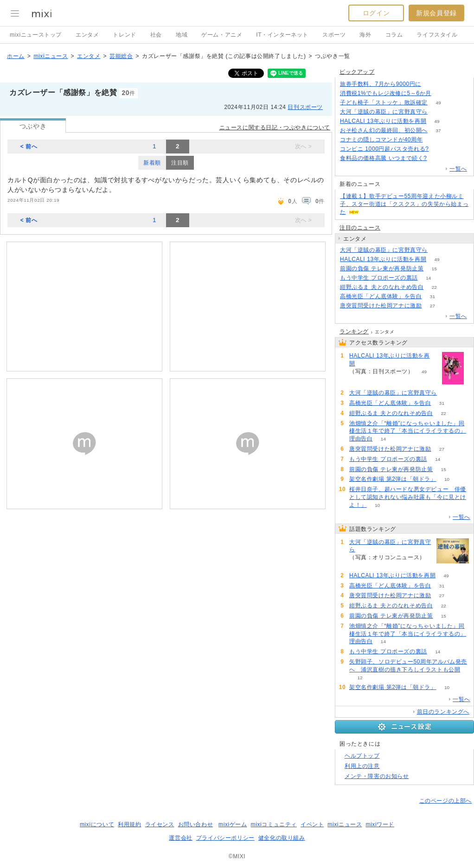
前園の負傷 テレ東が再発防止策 (382, 268)
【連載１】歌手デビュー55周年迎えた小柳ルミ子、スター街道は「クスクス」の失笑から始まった (404, 204)
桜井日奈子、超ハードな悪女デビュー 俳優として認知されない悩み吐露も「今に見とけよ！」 (408, 497)
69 (438, 112)
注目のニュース (360, 228)
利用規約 (129, 824)
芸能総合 (121, 56)
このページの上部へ (445, 801)
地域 (182, 35)
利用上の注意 (362, 766)
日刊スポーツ (305, 107)
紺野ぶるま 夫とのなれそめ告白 (382, 287)
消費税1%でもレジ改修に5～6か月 (386, 93)
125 (433, 140)
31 (432, 297)
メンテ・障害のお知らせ (377, 776)
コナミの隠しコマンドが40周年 (381, 140)
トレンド (124, 35)
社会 (156, 35)
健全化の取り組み (282, 838)
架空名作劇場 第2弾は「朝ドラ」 (393, 479)
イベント (312, 824)
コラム (394, 35)
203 (439, 149)
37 (438, 131)
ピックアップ (357, 72)
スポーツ (334, 35)
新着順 (152, 163)
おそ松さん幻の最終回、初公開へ (384, 130)
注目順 (180, 163)
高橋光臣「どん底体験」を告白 (381, 296)
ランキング (354, 332)
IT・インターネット (282, 35)
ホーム (16, 56)
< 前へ (29, 147)
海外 (365, 35)
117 (432, 84)
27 (432, 306)
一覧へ (458, 169)
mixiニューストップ (36, 35)
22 (434, 287)
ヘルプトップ (362, 756)
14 (428, 278)
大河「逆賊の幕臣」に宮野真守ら (384, 112)
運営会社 (180, 838)
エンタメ (87, 35)
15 (434, 269)
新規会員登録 (436, 13)
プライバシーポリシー (225, 838)
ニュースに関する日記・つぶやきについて (275, 128)
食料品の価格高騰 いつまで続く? (384, 158)
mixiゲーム (233, 824)
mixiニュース (51, 56)
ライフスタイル (437, 35)
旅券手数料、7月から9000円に (381, 84)
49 (438, 103)
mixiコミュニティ (274, 824)
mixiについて (97, 824)
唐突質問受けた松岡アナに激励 (381, 306)
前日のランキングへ (443, 712)
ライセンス (160, 824)
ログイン (376, 13)
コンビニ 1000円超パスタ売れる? (384, 149)
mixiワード (380, 824)
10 (447, 479)
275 (442, 93)
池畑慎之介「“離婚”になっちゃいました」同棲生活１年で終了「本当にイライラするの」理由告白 (408, 431)
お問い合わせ (196, 824)
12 (360, 678)
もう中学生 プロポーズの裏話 (379, 278)
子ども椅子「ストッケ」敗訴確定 (384, 102)
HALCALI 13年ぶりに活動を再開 (383, 121)
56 (438, 158)
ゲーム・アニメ (222, 35)
